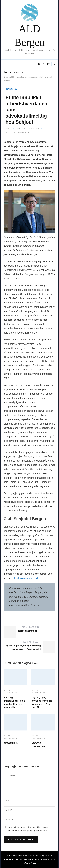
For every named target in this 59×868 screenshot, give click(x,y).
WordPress (31, 863)
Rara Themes (41, 860)
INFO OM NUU (11, 743)
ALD (10, 129)
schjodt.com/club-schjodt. (25, 578)
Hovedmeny (11, 89)
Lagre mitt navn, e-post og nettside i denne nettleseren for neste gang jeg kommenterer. (28, 829)
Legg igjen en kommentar (17, 133)
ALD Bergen (30, 35)
